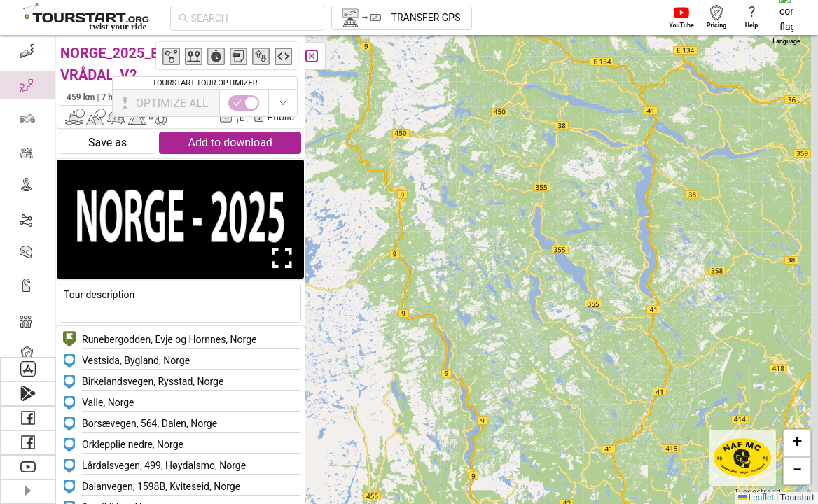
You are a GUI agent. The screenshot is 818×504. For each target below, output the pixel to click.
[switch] (757, 103)
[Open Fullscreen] (279, 258)
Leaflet (756, 498)
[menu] (28, 196)
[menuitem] (28, 52)
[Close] (312, 56)
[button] (468, 455)
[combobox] (254, 18)
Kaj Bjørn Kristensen (250, 97)
